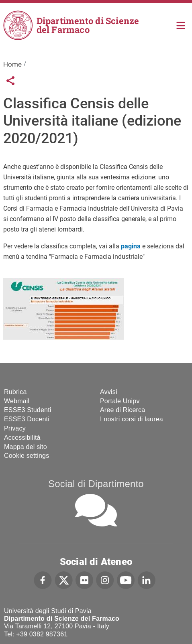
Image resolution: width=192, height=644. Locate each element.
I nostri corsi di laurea (132, 419)
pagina (131, 246)
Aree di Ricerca (123, 410)
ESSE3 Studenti (28, 410)
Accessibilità (22, 438)
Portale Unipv (120, 401)
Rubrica (15, 392)
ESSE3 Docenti (27, 419)
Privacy (15, 428)
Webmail (17, 401)
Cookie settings (27, 456)
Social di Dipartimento (96, 484)
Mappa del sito (26, 447)
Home (181, 25)
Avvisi (109, 392)
